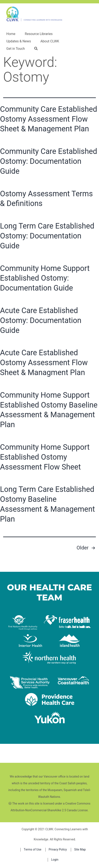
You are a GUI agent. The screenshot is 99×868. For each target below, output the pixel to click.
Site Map (80, 850)
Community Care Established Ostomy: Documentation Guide (49, 161)
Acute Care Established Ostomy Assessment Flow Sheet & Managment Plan (44, 363)
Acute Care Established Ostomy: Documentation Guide (41, 320)
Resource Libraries (39, 34)
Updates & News (19, 41)
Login (55, 860)
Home (11, 34)
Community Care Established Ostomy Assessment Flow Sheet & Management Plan (49, 119)
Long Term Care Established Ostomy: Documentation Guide (47, 236)
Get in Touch (16, 49)
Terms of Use (33, 850)
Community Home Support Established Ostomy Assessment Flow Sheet (45, 457)
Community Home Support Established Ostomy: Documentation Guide (45, 278)
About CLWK (50, 41)
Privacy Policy (58, 850)
